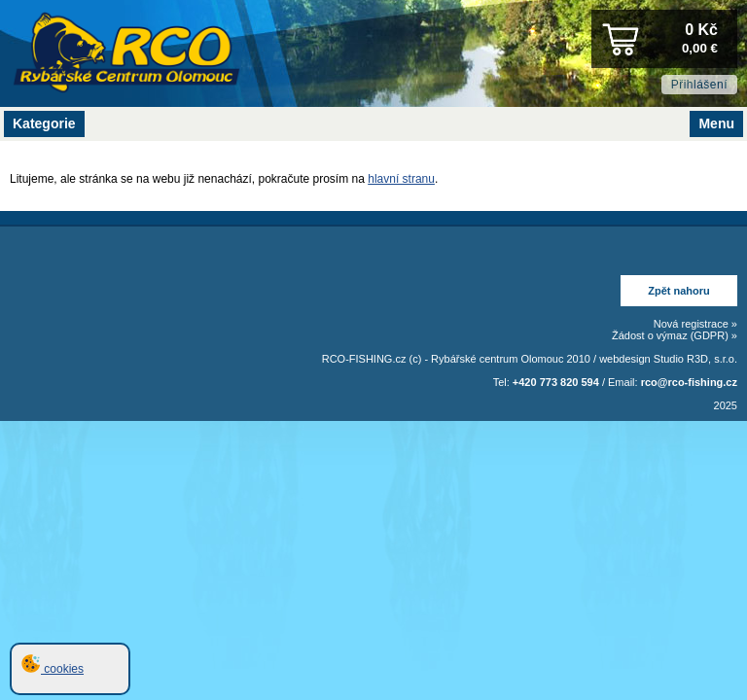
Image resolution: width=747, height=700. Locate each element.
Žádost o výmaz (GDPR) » (675, 335)
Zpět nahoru (679, 291)
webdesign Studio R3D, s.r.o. (668, 359)
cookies (53, 669)
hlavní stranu (401, 179)
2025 (726, 405)
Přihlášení (699, 85)
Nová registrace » (695, 324)
